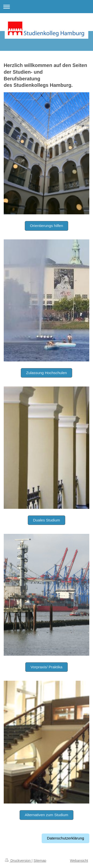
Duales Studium (46, 520)
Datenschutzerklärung (65, 838)
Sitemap (40, 861)
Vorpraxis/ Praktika (46, 667)
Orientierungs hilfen (46, 226)
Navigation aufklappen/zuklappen (46, 7)
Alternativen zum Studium (46, 815)
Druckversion (18, 861)
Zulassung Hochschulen (46, 373)
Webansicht (79, 861)
